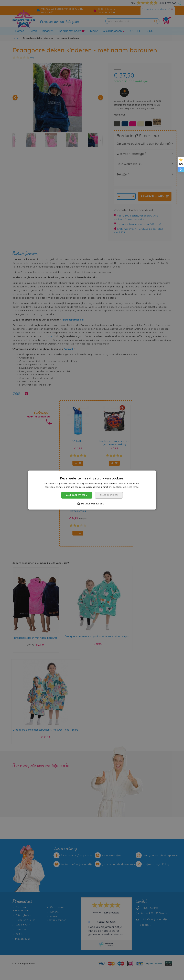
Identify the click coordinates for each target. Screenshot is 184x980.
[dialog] (92, 490)
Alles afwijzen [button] (109, 495)
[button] (92, 504)
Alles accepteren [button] (77, 495)
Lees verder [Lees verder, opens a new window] (133, 487)
